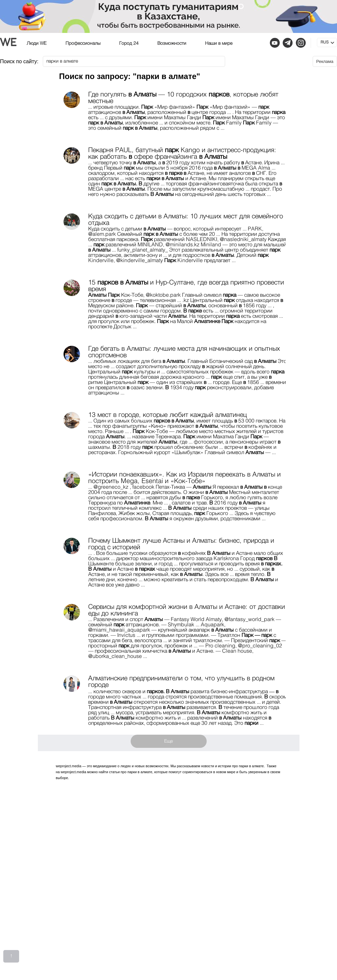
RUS (324, 42)
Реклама (325, 61)
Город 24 (129, 43)
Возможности (172, 43)
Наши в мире (219, 43)
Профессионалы (83, 43)
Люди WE (37, 43)
